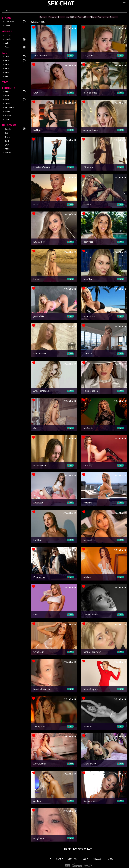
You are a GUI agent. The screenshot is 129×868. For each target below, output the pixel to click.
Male (7, 43)
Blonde (15, 129)
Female (15, 39)
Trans (15, 47)
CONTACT (73, 859)
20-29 (15, 61)
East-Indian (9, 108)
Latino (7, 104)
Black (7, 96)
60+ (6, 76)
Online (43, 17)
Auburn (8, 153)
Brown (7, 137)
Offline (7, 26)
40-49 (7, 69)
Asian (15, 100)
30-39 (7, 65)
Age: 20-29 (71, 17)
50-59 (7, 72)
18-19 (15, 57)
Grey (7, 145)
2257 (85, 859)
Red (6, 133)
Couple (8, 35)
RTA (49, 859)
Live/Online (15, 22)
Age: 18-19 (83, 17)
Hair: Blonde (112, 17)
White (15, 92)
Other (7, 119)
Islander (8, 115)
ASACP (59, 859)
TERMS (110, 859)
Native (7, 111)
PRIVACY (97, 859)
